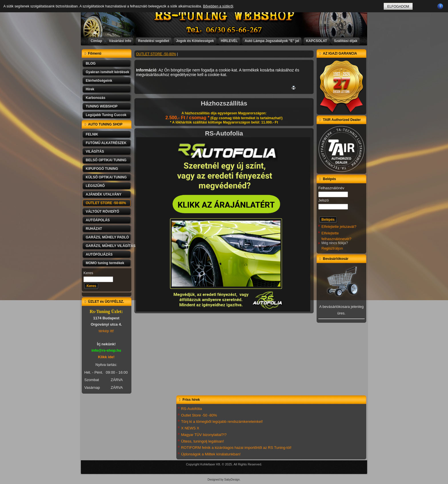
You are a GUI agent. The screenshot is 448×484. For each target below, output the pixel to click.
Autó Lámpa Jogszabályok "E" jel (272, 41)
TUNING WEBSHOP (102, 106)
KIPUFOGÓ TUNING (102, 169)
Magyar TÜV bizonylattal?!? (204, 435)
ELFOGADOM (398, 7)
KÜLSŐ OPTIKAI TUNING (106, 177)
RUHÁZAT (94, 229)
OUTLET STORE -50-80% (106, 203)
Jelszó (324, 200)
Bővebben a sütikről (218, 6)
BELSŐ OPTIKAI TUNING (106, 160)
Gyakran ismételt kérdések (107, 72)
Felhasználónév (331, 188)
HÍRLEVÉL (229, 41)
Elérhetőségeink (99, 81)
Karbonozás (96, 98)
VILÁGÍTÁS (95, 152)
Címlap (96, 41)
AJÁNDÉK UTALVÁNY (104, 194)
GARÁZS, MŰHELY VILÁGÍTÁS (109, 246)
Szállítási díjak (346, 41)
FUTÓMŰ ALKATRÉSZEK (106, 143)
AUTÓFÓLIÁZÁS (99, 254)
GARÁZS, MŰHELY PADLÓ (107, 237)
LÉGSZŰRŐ (95, 186)
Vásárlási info (120, 41)
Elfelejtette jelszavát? (339, 227)
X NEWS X (190, 428)
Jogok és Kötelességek (195, 41)
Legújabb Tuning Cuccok (106, 115)
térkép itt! (106, 331)
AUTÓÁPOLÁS (98, 220)
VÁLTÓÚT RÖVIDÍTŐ (102, 212)
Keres (88, 273)
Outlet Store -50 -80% (199, 415)
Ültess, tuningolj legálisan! (203, 441)
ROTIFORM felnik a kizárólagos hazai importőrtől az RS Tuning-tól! (236, 448)
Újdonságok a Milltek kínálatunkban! (211, 454)
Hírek (90, 89)
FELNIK (92, 134)
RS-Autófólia (192, 409)
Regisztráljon (332, 248)
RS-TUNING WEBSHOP (224, 16)
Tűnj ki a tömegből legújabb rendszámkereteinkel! (222, 422)
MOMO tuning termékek (105, 263)
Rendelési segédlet (154, 41)
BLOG (91, 63)
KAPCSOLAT (317, 41)
